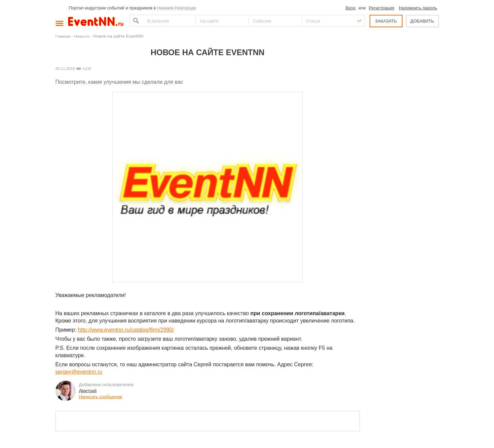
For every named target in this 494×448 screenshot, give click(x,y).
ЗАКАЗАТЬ (386, 21)
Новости (82, 36)
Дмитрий (88, 391)
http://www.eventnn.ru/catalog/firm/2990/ (126, 330)
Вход (351, 8)
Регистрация (381, 8)
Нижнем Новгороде (177, 8)
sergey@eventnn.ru (79, 372)
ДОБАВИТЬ (422, 21)
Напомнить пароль (418, 8)
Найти (135, 21)
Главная (63, 36)
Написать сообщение (101, 397)
